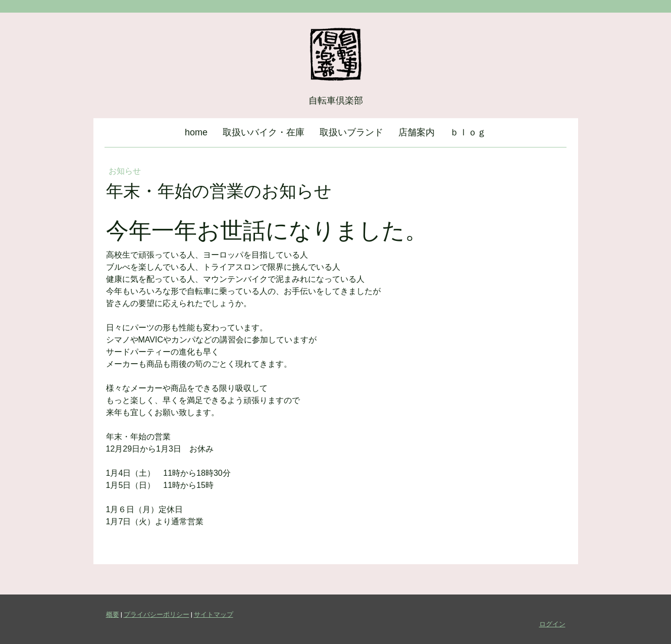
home (196, 132)
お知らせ (125, 171)
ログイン (552, 624)
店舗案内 (417, 132)
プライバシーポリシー (157, 614)
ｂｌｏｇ (468, 132)
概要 (113, 614)
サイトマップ (214, 614)
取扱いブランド (351, 132)
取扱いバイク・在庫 (264, 132)
